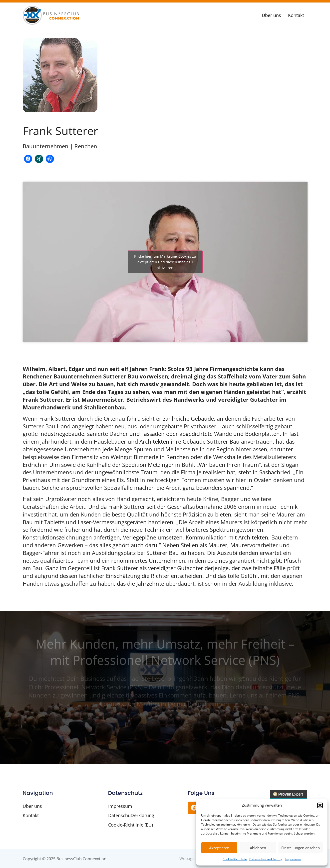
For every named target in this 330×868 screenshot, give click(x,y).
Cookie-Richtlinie (235, 859)
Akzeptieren (219, 848)
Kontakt (296, 15)
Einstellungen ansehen (301, 848)
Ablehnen (258, 848)
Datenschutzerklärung (266, 859)
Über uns (271, 15)
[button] (320, 805)
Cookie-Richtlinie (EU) (131, 825)
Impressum (293, 859)
